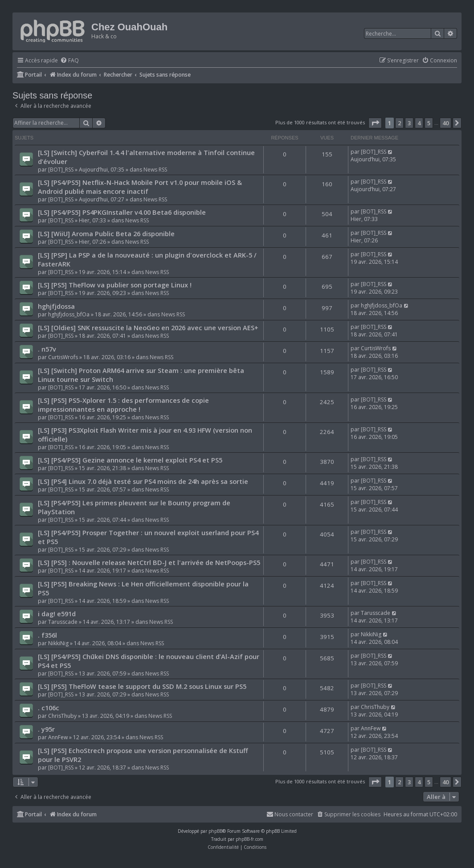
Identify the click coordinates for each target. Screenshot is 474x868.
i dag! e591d (57, 614)
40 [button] (445, 123)
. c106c (49, 708)
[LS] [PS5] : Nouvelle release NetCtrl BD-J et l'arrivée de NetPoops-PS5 (149, 562)
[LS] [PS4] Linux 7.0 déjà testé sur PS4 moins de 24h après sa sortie (143, 481)
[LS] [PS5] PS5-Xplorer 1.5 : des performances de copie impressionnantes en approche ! (123, 405)
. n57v (47, 349)
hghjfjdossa (56, 306)
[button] (375, 123)
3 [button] (409, 123)
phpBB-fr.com (249, 839)
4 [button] (419, 123)
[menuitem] (69, 61)
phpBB (215, 831)
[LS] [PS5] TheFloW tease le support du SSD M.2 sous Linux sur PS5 (142, 686)
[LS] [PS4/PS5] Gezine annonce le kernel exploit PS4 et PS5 (130, 460)
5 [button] (429, 123)
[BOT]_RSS (61, 170)
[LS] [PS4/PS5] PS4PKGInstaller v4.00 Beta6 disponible (122, 212)
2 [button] (399, 123)
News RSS (155, 170)
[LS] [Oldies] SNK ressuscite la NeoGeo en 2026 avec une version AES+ (148, 328)
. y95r (46, 729)
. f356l (47, 635)
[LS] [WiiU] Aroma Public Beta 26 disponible (106, 233)
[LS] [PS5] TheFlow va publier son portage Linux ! (115, 285)
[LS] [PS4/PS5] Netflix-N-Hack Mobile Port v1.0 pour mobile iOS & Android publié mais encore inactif (140, 187)
